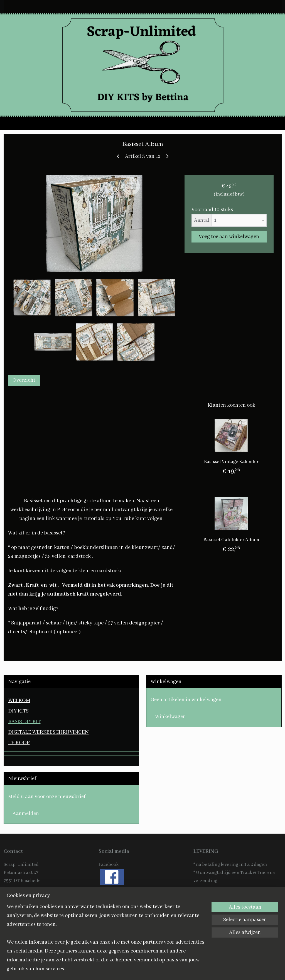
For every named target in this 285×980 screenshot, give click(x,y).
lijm (71, 623)
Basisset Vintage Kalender (231, 462)
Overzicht (24, 380)
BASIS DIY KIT (24, 722)
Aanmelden (26, 814)
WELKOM (19, 701)
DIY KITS (19, 711)
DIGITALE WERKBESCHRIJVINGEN (49, 732)
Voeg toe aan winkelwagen (229, 237)
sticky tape (91, 623)
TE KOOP (19, 743)
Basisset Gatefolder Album (231, 540)
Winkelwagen (170, 717)
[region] (106, 941)
